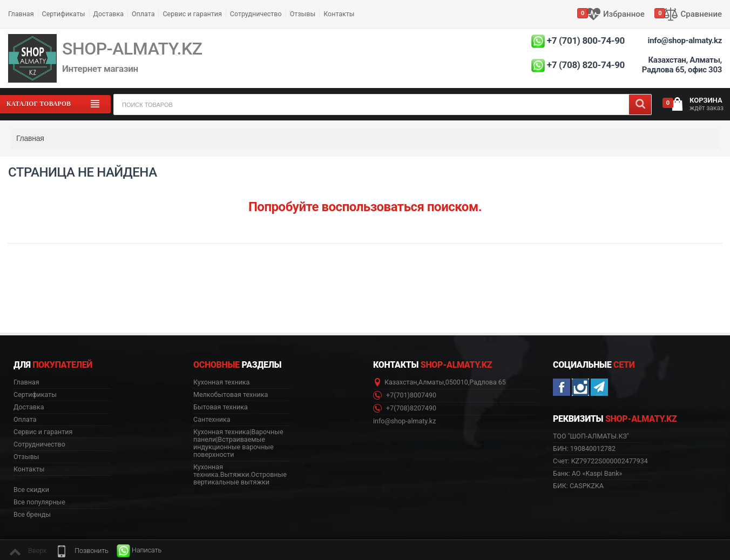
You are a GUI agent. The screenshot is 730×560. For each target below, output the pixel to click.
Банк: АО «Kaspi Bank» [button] (587, 473)
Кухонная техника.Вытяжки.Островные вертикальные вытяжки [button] (240, 475)
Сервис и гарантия (192, 14)
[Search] (640, 104)
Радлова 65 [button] (488, 382)
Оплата (143, 14)
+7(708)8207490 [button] (405, 409)
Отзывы (303, 14)
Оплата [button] (25, 420)
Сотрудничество (256, 14)
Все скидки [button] (31, 490)
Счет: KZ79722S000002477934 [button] (600, 461)
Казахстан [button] (401, 382)
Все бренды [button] (32, 515)
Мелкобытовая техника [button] (231, 395)
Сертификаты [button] (35, 395)
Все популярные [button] (39, 502)
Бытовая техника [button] (221, 407)
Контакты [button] (29, 469)
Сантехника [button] (212, 420)
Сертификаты (64, 14)
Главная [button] (26, 382)
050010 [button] (457, 382)
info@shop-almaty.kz (685, 41)
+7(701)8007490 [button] (405, 396)
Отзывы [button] (26, 457)
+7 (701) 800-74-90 (586, 41)
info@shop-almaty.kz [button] (404, 421)
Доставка (109, 14)
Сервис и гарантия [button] (43, 432)
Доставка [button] (29, 407)
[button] (82, 551)
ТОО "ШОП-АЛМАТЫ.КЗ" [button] (591, 436)
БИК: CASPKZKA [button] (578, 486)
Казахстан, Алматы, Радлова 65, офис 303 (682, 65)
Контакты (339, 14)
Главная (21, 14)
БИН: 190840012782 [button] (584, 448)
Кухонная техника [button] (221, 382)
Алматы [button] (431, 382)
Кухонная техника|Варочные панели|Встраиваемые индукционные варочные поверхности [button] (238, 443)
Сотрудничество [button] (39, 444)
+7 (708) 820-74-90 (586, 65)
